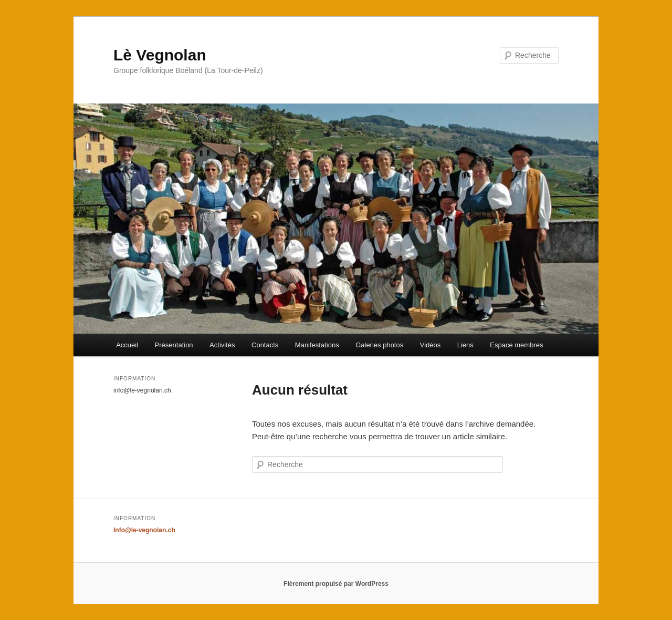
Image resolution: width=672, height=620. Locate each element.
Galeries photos (379, 345)
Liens (465, 345)
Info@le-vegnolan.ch (144, 530)
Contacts (265, 345)
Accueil (127, 345)
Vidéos (430, 345)
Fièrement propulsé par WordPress (336, 584)
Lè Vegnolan (160, 55)
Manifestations (317, 345)
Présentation (174, 345)
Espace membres (516, 345)
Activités (222, 345)
